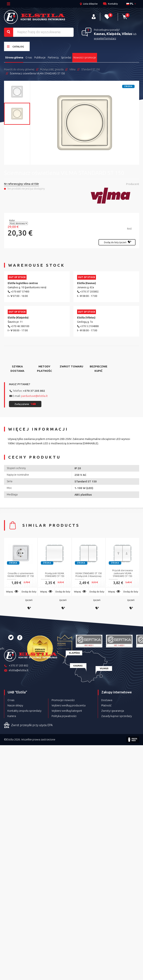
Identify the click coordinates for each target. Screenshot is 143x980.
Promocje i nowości (63, 700)
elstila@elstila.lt (16, 671)
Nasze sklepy (15, 705)
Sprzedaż (66, 58)
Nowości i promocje (85, 58)
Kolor (12, 220)
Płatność (106, 705)
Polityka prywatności (64, 716)
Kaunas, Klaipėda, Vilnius (113, 34)
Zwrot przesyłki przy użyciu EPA (28, 725)
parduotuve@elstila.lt (35, 396)
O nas (29, 58)
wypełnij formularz (105, 38)
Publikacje (40, 58)
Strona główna (14, 58)
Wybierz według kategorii (67, 711)
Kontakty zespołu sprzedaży (24, 711)
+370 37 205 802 (34, 391)
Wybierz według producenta (69, 705)
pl (130, 4)
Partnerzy (53, 58)
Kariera (12, 716)
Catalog (15, 46)
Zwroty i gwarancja (113, 711)
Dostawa (107, 700)
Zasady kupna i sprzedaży (117, 716)
